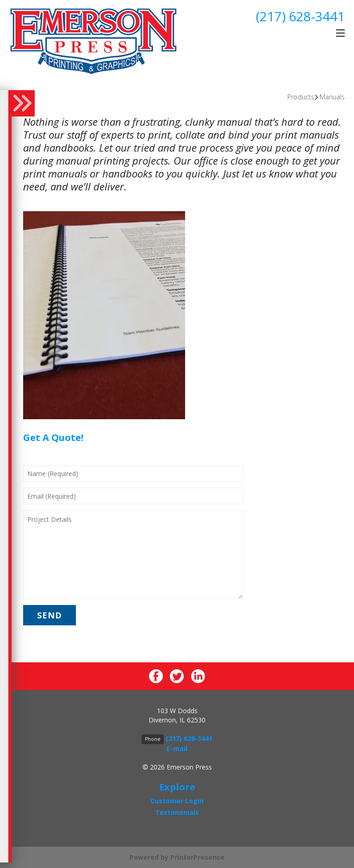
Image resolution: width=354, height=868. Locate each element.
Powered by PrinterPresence (177, 857)
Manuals (332, 97)
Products (301, 97)
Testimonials (177, 812)
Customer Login (177, 801)
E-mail (177, 749)
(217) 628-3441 (300, 16)
